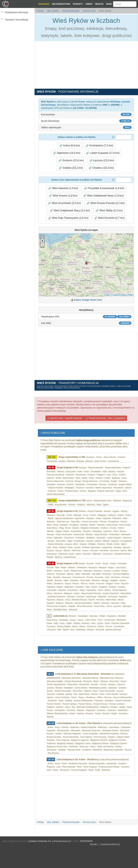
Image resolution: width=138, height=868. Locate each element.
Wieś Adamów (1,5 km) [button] (63, 188)
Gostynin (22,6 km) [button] (71, 160)
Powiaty (78, 4)
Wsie (109, 4)
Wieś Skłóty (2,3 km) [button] (109, 211)
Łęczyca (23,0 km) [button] (102, 160)
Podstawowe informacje (16, 12)
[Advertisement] (17, 42)
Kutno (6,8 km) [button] (70, 146)
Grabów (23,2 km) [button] (71, 168)
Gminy (89, 4)
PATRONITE (87, 841)
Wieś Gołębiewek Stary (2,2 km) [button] (70, 211)
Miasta (99, 4)
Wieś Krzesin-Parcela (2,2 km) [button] (106, 203)
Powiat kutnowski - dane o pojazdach (105, 418)
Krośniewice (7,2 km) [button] (99, 146)
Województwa (61, 4)
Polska (40, 11)
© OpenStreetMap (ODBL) (122, 295)
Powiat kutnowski (70, 11)
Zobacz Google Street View (88, 300)
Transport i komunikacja (16, 20)
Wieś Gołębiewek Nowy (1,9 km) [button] (103, 196)
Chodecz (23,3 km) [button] (101, 168)
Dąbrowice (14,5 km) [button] (67, 153)
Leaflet (107, 295)
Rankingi (44, 4)
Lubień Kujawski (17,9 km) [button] (103, 153)
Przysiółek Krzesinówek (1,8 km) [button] (104, 188)
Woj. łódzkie (53, 11)
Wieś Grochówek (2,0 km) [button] (64, 203)
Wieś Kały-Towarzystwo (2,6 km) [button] (68, 218)
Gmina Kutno (89, 11)
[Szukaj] (125, 4)
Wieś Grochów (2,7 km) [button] (109, 218)
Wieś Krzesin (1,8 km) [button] (63, 196)
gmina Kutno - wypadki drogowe (65, 418)
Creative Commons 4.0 (40, 841)
